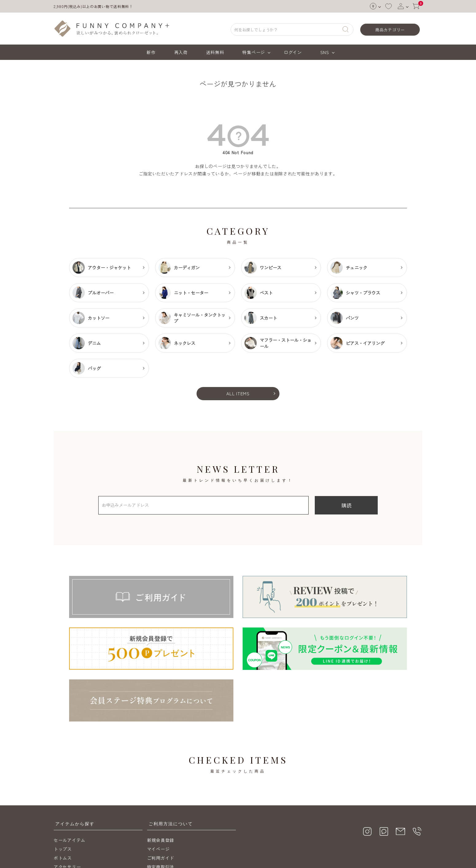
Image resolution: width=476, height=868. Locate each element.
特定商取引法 (161, 814)
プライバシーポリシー (170, 823)
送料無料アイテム (72, 823)
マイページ (158, 796)
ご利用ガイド (161, 805)
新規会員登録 (161, 787)
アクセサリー (67, 814)
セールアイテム (70, 787)
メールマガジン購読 (167, 832)
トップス (63, 796)
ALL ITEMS (238, 393)
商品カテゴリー (390, 30)
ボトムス (63, 805)
